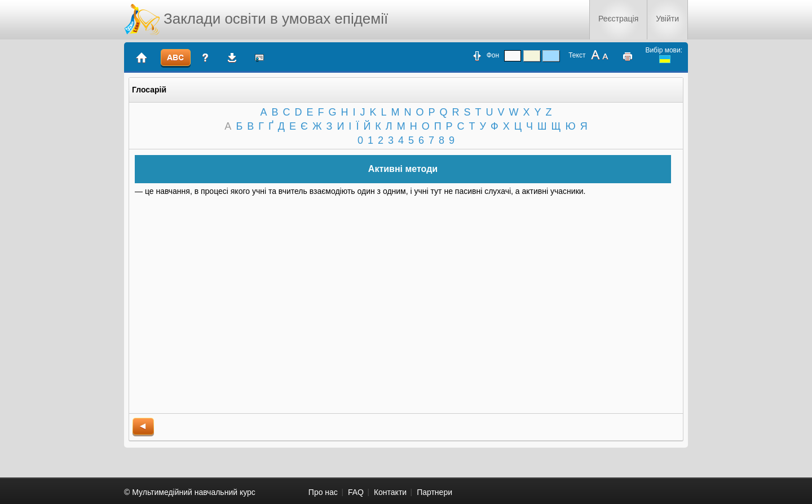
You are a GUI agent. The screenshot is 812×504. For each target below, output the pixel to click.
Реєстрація (618, 19)
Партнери (434, 492)
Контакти (390, 492)
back (143, 427)
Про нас (323, 492)
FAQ (356, 492)
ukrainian (665, 59)
